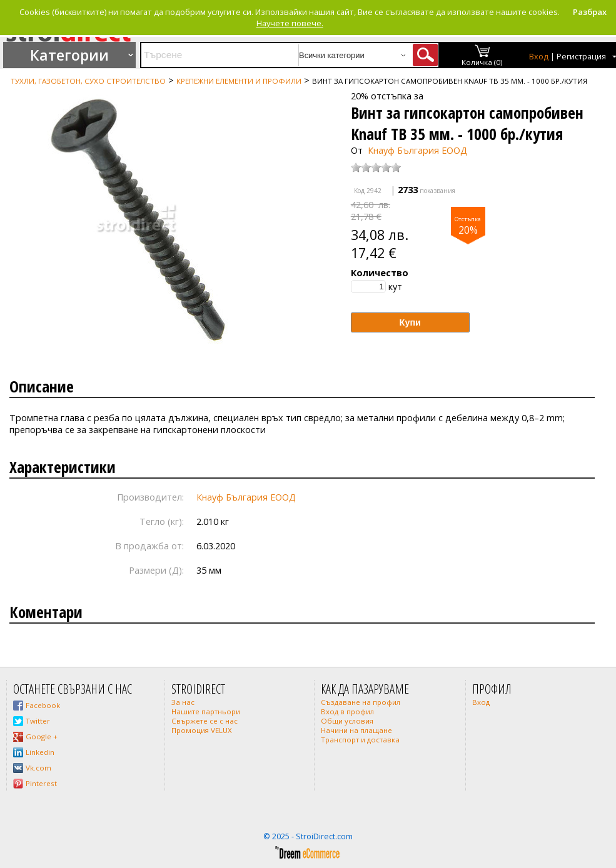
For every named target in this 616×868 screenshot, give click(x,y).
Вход (539, 57)
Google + (42, 736)
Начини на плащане (356, 730)
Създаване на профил (361, 702)
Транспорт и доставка (360, 740)
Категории (69, 55)
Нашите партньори (206, 711)
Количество (380, 273)
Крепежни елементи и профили (239, 81)
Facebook (43, 705)
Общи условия (347, 721)
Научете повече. (290, 23)
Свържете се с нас (204, 721)
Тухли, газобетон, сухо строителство (88, 81)
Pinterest (41, 783)
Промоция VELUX (202, 730)
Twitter (38, 721)
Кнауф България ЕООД (417, 150)
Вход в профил (347, 711)
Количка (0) (482, 62)
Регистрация (581, 57)
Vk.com (38, 768)
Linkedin (40, 752)
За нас (183, 702)
